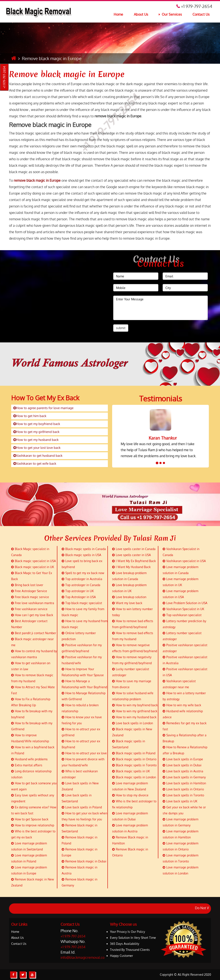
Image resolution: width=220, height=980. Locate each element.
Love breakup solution (129, 597)
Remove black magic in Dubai (84, 861)
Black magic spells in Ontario (134, 759)
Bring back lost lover (27, 585)
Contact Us (201, 14)
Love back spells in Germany (184, 777)
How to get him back (30, 416)
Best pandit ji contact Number (34, 633)
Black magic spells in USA (81, 555)
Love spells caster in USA (131, 555)
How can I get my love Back (32, 615)
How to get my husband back (36, 440)
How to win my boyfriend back (135, 705)
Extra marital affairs (27, 765)
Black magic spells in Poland (134, 753)
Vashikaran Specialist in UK (183, 609)
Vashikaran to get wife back (35, 464)
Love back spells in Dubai (182, 765)
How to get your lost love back (37, 448)
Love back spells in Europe (183, 759)
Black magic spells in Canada (84, 549)
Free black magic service (30, 597)
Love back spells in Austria (183, 771)
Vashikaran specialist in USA (184, 561)
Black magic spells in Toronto (134, 765)
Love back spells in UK (180, 801)
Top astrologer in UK (78, 591)
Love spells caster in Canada (134, 549)
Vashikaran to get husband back (38, 456)
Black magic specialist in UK (33, 567)
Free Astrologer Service (29, 591)
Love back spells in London (133, 723)
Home (118, 14)
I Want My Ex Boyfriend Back (134, 561)
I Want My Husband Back (131, 567)
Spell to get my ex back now (83, 573)
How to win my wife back (182, 705)
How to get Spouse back (30, 819)
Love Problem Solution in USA (185, 603)
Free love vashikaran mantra (33, 603)
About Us (141, 14)
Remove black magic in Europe (67, 74)
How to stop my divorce (130, 795)
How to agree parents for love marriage (43, 408)
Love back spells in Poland (82, 807)
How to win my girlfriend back (135, 711)
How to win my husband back (134, 717)
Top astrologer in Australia (82, 579)
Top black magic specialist (82, 603)
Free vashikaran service (29, 609)
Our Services (170, 14)
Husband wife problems (29, 759)
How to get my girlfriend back (36, 432)
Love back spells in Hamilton (184, 783)
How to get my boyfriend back (37, 424)
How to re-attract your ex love (84, 753)
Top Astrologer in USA (79, 597)
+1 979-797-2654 (4, 77)
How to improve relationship (33, 825)
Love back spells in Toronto (183, 795)
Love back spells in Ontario (183, 789)
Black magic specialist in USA (34, 561)
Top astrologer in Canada (81, 585)
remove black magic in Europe (37, 180)
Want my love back (127, 603)
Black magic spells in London (134, 777)
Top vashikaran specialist (182, 615)
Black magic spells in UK (131, 771)
